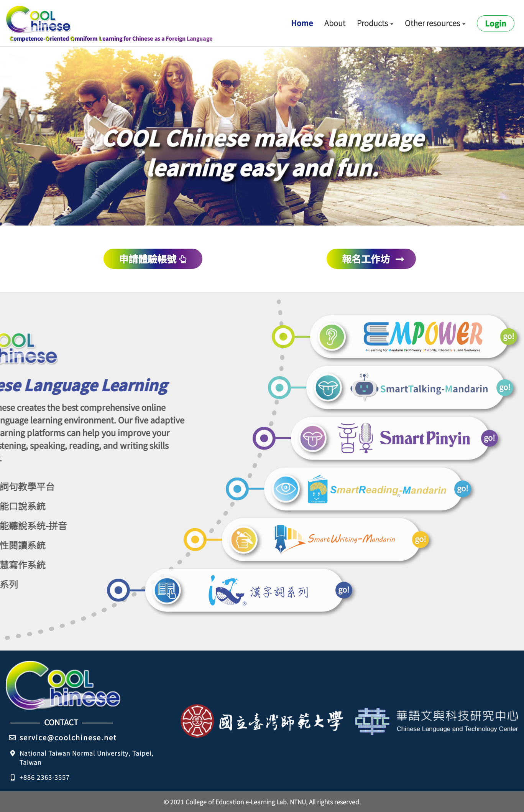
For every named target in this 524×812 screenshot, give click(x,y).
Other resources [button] (435, 23)
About (335, 23)
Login (496, 23)
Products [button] (375, 23)
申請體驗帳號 (153, 259)
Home (302, 23)
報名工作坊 (373, 259)
